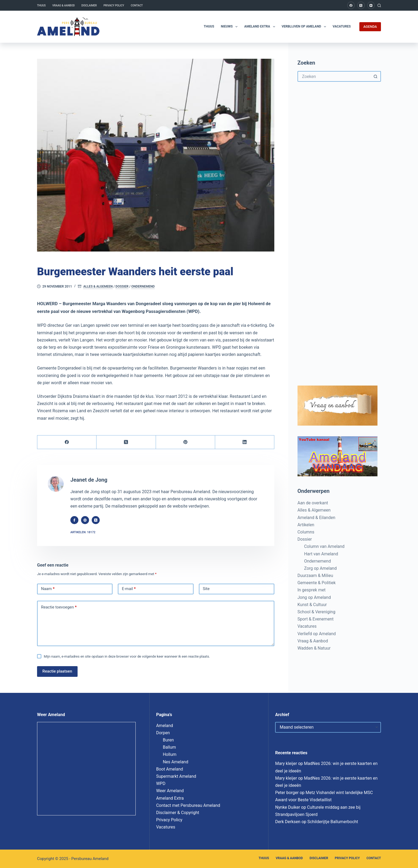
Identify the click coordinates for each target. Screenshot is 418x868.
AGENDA (370, 27)
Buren (168, 740)
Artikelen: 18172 (83, 532)
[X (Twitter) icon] (96, 520)
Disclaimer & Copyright (178, 813)
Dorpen (163, 733)
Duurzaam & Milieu (315, 576)
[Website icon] (85, 520)
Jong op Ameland (314, 597)
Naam (48, 589)
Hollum (170, 754)
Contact (137, 5)
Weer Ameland (170, 791)
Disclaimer (89, 5)
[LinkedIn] (245, 442)
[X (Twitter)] (361, 5)
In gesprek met (312, 590)
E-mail (129, 589)
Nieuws (230, 27)
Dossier (122, 286)
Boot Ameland (170, 769)
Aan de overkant (313, 503)
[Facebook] (351, 5)
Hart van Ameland (321, 554)
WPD (161, 783)
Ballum (169, 747)
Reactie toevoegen (59, 607)
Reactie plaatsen (57, 671)
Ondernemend (143, 286)
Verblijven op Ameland (305, 27)
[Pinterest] (186, 442)
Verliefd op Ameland (317, 634)
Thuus (41, 5)
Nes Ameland (176, 762)
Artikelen (306, 525)
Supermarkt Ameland (176, 776)
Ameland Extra (261, 27)
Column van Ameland (324, 546)
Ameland (165, 726)
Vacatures (342, 26)
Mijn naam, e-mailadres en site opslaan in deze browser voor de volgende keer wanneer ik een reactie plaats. (127, 656)
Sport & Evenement (315, 619)
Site (206, 589)
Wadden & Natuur (314, 648)
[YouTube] (371, 5)
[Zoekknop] (376, 76)
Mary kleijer (286, 763)
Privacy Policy (114, 5)
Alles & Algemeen (98, 286)
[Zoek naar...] (334, 76)
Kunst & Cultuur (312, 605)
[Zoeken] (379, 5)
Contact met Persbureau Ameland (188, 805)
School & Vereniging (316, 612)
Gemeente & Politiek (317, 583)
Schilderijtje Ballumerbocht (333, 822)
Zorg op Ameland (320, 568)
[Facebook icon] (74, 520)
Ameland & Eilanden (316, 518)
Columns (306, 532)
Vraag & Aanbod (63, 5)
